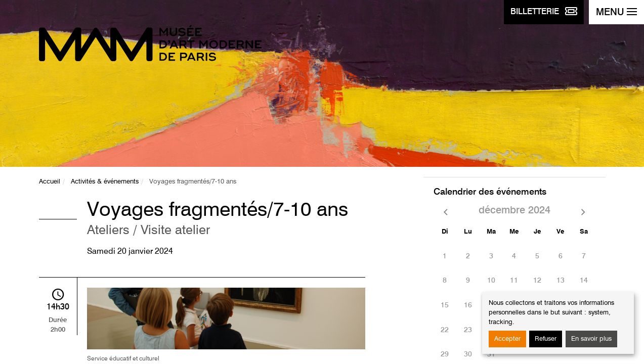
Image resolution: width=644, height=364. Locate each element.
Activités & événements (105, 182)
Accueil (50, 182)
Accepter (507, 339)
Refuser (546, 339)
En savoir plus (591, 339)
